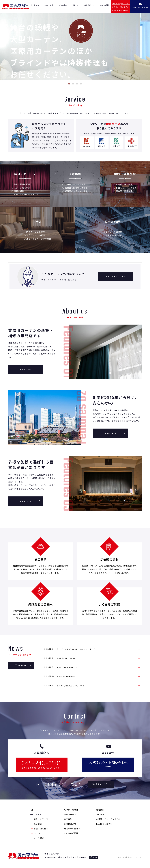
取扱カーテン (70, 814)
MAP (95, 857)
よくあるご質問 (71, 833)
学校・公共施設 (41, 829)
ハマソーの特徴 (71, 810)
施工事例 (68, 819)
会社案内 (100, 810)
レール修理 (39, 838)
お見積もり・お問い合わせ (108, 819)
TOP (31, 810)
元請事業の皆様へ (72, 829)
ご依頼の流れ (70, 824)
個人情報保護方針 (104, 824)
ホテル (37, 833)
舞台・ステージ (41, 819)
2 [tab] (73, 84)
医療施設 (38, 824)
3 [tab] (77, 84)
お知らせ (100, 814)
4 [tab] (81, 84)
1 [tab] (69, 84)
